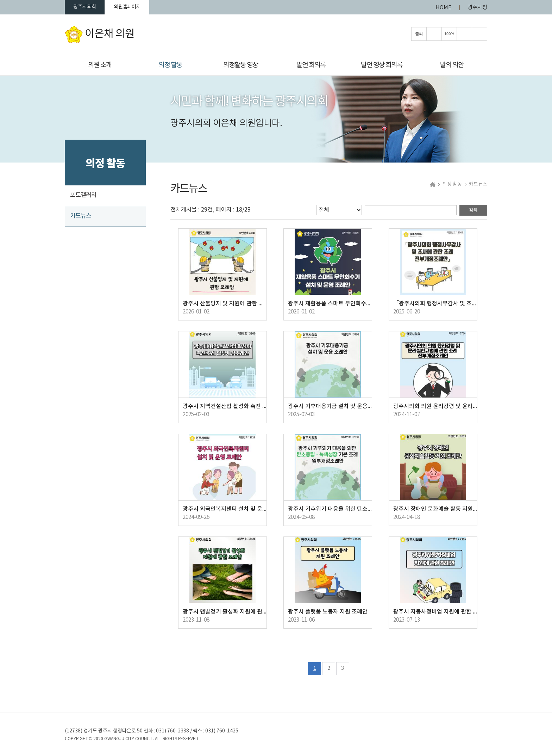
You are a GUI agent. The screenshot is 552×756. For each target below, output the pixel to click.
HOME (443, 8)
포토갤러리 (83, 196)
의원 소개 (100, 65)
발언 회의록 (311, 65)
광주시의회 (88, 8)
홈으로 (433, 186)
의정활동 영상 (241, 65)
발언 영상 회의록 (382, 65)
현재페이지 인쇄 (479, 35)
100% (449, 35)
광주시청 (477, 8)
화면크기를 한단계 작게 (464, 35)
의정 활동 (170, 65)
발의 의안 (452, 65)
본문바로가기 (0, 0)
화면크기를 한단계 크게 (434, 35)
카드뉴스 (81, 217)
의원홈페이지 (136, 8)
